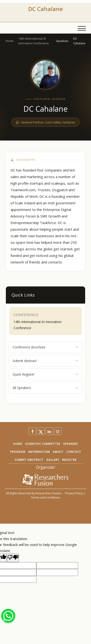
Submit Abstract (45, 361)
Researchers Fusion (49, 493)
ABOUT (58, 452)
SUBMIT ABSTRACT (29, 460)
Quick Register (45, 374)
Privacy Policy (74, 493)
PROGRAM (18, 452)
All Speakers (45, 388)
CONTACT (74, 452)
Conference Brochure (45, 347)
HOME (18, 444)
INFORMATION (39, 452)
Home (10, 41)
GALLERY (53, 460)
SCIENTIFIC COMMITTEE (43, 444)
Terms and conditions (45, 497)
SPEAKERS (70, 444)
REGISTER (69, 460)
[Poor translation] (13, 558)
